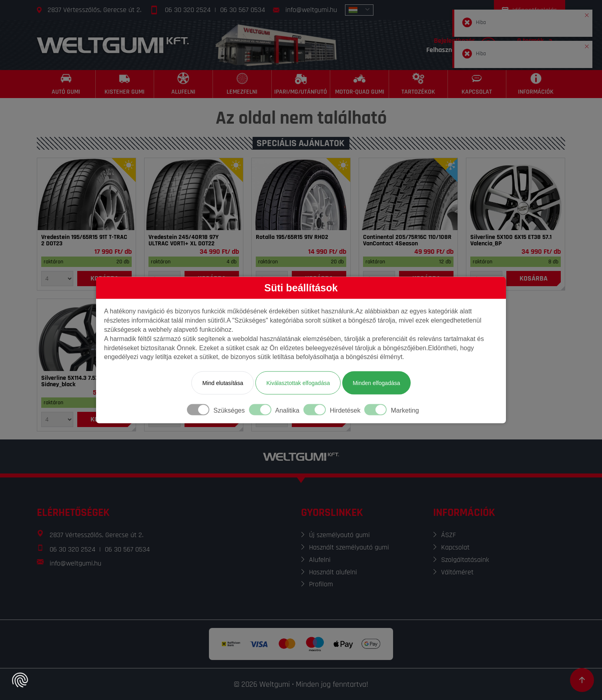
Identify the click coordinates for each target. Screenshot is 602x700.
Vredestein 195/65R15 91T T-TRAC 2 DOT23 (84, 241)
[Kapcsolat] (477, 84)
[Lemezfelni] (242, 84)
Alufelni (320, 560)
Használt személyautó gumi (349, 547)
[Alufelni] (184, 84)
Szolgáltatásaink (465, 560)
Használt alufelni (333, 572)
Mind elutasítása (223, 383)
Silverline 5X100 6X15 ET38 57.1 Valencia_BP (511, 241)
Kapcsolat (455, 547)
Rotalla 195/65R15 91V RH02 (292, 237)
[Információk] (536, 84)
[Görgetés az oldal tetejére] (582, 680)
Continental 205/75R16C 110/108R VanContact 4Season (407, 241)
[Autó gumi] (66, 84)
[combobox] (359, 10)
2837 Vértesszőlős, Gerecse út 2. (94, 10)
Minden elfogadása (376, 383)
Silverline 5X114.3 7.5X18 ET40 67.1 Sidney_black (86, 381)
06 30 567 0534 (243, 10)
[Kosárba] (534, 279)
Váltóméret (457, 572)
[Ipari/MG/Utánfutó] (301, 84)
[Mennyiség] (57, 279)
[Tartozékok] (418, 84)
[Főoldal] (113, 45)
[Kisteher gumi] (125, 84)
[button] (587, 14)
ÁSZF (448, 535)
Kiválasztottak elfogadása (298, 383)
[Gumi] (86, 194)
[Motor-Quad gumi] (360, 84)
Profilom (321, 584)
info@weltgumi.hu (311, 10)
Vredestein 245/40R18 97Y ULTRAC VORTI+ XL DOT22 (184, 241)
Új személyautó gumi (339, 535)
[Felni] (516, 194)
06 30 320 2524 (188, 10)
